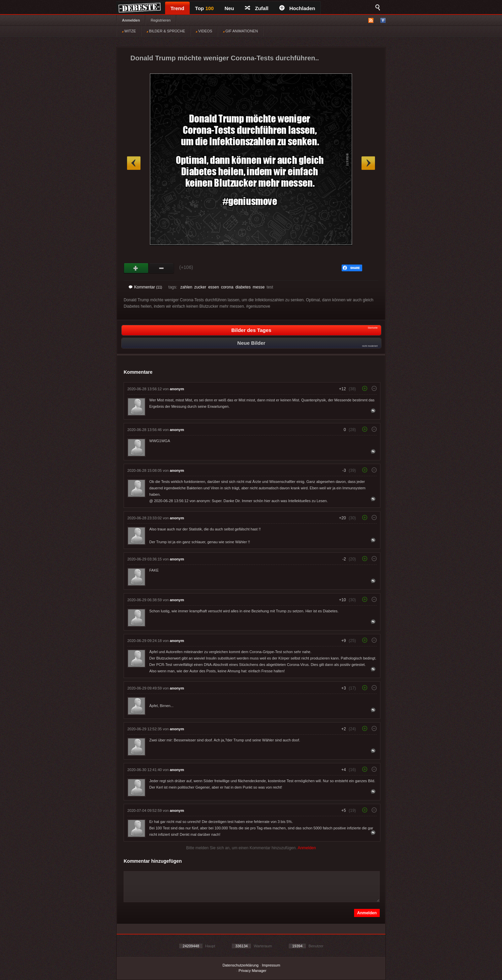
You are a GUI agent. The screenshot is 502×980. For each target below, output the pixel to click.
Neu (229, 8)
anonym (177, 389)
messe (259, 287)
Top (205, 8)
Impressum (271, 965)
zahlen (186, 287)
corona (227, 287)
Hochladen (297, 8)
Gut (136, 268)
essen (214, 287)
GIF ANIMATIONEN (240, 31)
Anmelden (131, 20)
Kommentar (145, 287)
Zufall (257, 8)
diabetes (243, 287)
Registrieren (161, 20)
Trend (177, 8)
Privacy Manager (253, 971)
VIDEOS (204, 31)
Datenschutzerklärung (240, 965)
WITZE (129, 31)
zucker (200, 287)
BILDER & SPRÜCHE (166, 31)
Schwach (162, 268)
